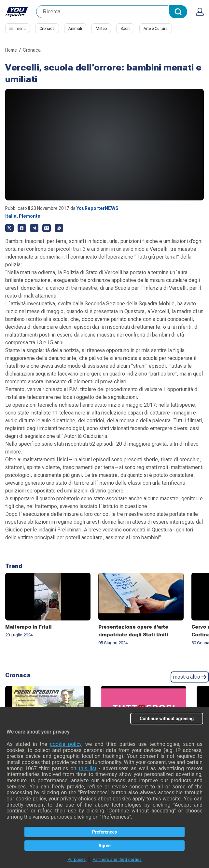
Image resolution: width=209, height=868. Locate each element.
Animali (75, 29)
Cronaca (47, 29)
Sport (125, 29)
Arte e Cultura (156, 29)
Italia (11, 216)
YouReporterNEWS (98, 208)
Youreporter (17, 12)
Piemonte (30, 216)
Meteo (101, 29)
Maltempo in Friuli (28, 627)
